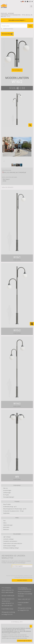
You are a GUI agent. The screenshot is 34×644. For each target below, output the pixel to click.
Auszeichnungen (7, 490)
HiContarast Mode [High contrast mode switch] (7, 34)
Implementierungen (8, 525)
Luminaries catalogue (8, 539)
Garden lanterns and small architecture (13, 543)
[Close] (31, 626)
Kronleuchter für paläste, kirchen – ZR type (13, 511)
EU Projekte (6, 495)
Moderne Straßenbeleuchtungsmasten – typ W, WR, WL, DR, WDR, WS (17, 15)
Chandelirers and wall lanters (10, 541)
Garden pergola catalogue (10, 546)
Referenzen (6, 529)
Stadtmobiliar (6, 513)
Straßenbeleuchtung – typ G (10, 507)
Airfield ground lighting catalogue (11, 548)
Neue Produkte (7, 504)
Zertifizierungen (7, 493)
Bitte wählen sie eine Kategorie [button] (17, 20)
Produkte (4, 13)
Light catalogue (7, 537)
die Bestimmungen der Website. (24, 641)
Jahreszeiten (6, 527)
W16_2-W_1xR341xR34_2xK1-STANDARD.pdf (15, 172)
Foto (4, 521)
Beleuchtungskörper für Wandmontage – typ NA (15, 509)
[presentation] (22, 571)
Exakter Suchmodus (8, 29)
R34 (5, 181)
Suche (30, 26)
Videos (5, 523)
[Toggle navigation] (31, 6)
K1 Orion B (7, 179)
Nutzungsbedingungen (9, 497)
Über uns (5, 488)
